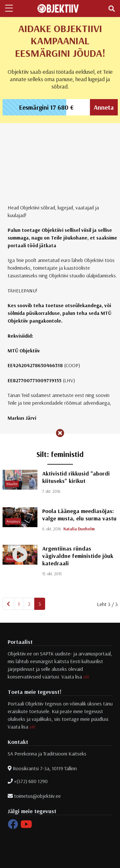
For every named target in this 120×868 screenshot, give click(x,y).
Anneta (104, 107)
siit (86, 677)
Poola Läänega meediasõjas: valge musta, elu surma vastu (79, 515)
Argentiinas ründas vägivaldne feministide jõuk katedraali (78, 556)
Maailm (12, 484)
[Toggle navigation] (112, 9)
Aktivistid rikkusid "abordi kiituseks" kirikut (76, 477)
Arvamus (13, 521)
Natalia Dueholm (79, 529)
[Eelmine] (8, 604)
